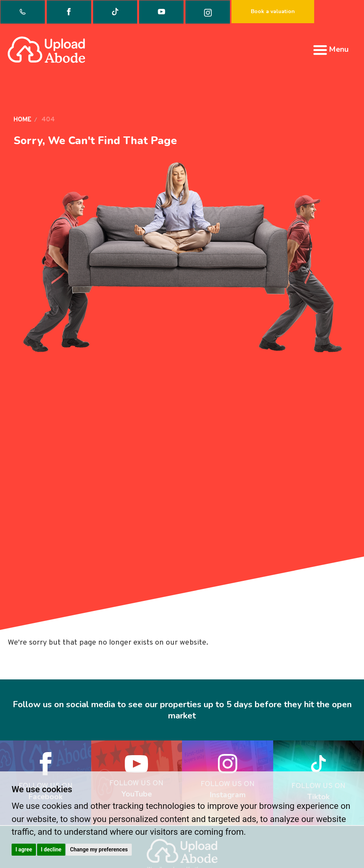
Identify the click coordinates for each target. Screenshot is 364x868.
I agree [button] (24, 849)
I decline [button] (51, 849)
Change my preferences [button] (99, 849)
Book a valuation (273, 11)
